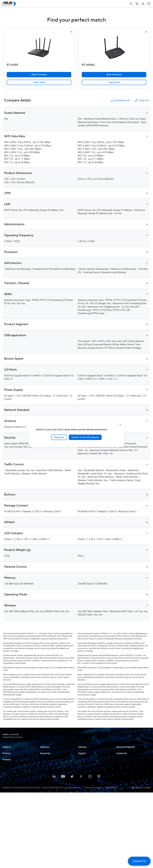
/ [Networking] (25, 735)
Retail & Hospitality (48, 763)
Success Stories (47, 810)
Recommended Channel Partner (16, 766)
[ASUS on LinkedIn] (54, 852)
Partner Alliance (9, 770)
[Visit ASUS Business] (11, 735)
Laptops (6, 786)
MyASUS (82, 750)
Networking (7, 826)
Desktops (6, 790)
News (43, 815)
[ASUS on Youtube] (63, 852)
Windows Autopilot (86, 763)
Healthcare (45, 768)
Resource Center (47, 806)
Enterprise (45, 754)
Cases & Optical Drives (12, 831)
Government (45, 790)
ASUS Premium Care (125, 750)
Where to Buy (8, 775)
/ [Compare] (35, 735)
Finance (44, 786)
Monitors (6, 799)
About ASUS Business (12, 750)
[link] (39, 82)
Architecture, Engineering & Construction (57, 777)
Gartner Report (46, 819)
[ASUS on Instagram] (90, 852)
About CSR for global (11, 754)
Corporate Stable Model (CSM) (129, 754)
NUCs (5, 795)
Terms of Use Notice (93, 863)
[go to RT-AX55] (39, 48)
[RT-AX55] (39, 64)
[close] (120, 425)
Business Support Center (89, 775)
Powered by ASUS (124, 759)
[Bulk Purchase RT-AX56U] (114, 75)
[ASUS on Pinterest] (99, 852)
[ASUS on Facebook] (81, 852)
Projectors (7, 804)
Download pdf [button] (120, 100)
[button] (131, 4)
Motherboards (8, 813)
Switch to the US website (85, 437)
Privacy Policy (111, 863)
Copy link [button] (142, 100)
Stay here (59, 437)
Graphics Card (8, 817)
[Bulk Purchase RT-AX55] (39, 75)
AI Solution (45, 794)
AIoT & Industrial (9, 822)
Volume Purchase (124, 770)
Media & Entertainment (50, 781)
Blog (42, 824)
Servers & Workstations (12, 808)
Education (45, 759)
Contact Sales (122, 775)
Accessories (8, 835)
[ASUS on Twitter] (72, 852)
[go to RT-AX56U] (114, 48)
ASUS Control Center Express (90, 759)
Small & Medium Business (51, 750)
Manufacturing (47, 772)
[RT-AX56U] (114, 64)
